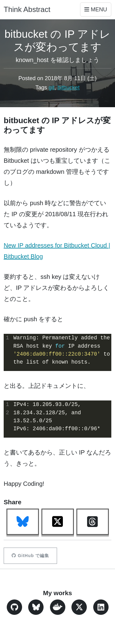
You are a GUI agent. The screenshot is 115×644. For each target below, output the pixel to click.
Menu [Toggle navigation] (96, 10)
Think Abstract (27, 9)
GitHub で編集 (30, 556)
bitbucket (69, 88)
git (51, 88)
